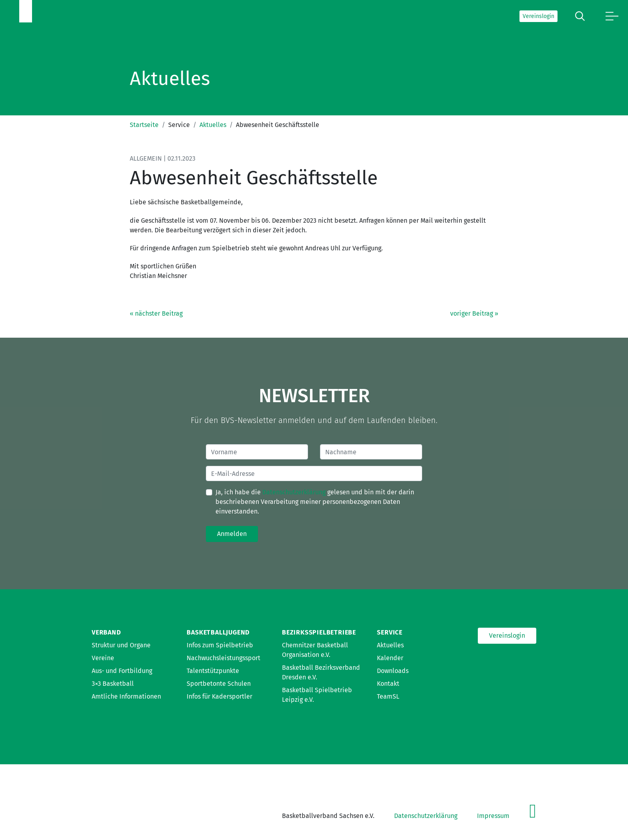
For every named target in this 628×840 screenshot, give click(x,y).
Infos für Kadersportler (219, 696)
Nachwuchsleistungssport (223, 658)
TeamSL (388, 696)
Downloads (393, 671)
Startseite (144, 125)
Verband (106, 632)
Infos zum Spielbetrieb (220, 645)
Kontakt (388, 684)
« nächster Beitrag (156, 313)
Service (390, 632)
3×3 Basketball (113, 684)
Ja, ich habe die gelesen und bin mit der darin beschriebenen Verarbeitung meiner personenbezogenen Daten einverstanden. (315, 502)
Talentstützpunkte (213, 671)
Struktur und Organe (121, 645)
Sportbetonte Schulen (219, 684)
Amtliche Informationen (126, 696)
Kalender (390, 658)
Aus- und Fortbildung (122, 671)
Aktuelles (213, 125)
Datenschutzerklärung (294, 492)
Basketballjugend (218, 632)
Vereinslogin (538, 16)
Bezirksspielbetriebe (319, 632)
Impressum (493, 816)
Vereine (103, 658)
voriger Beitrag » (474, 313)
